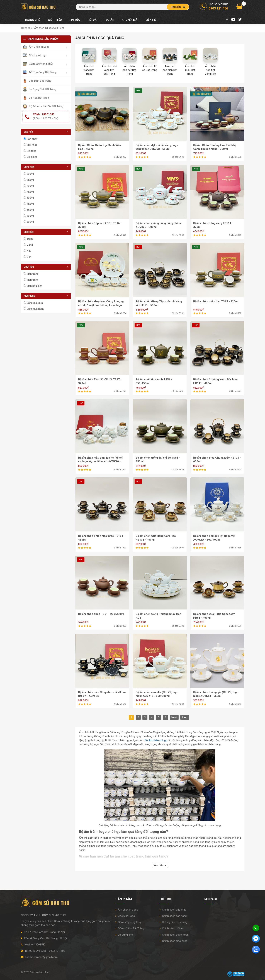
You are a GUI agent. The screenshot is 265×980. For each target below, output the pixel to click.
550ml (30, 204)
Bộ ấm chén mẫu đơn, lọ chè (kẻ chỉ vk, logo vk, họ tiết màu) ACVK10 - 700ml (101, 461)
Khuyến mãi (130, 20)
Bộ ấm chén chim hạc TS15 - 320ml (216, 301)
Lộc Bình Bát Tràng (40, 81)
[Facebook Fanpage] (227, 20)
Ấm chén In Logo (127, 910)
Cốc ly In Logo (125, 916)
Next (174, 717)
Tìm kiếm (178, 7)
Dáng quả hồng (35, 309)
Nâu (29, 251)
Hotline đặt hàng (214, 7)
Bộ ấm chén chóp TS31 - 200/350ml (101, 614)
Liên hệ (151, 20)
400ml (30, 186)
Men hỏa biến (35, 286)
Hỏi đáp (93, 20)
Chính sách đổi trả (172, 928)
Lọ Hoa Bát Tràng (39, 98)
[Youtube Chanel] (233, 20)
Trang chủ (32, 20)
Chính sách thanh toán (174, 935)
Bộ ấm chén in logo (156, 740)
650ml (30, 210)
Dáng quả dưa (35, 303)
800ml (30, 222)
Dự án (110, 20)
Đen (29, 257)
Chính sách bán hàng (173, 916)
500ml (30, 198)
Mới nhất (32, 145)
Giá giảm (32, 157)
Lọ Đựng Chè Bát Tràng (43, 89)
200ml (30, 174)
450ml (30, 192)
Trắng (30, 239)
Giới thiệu (55, 20)
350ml (30, 180)
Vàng (30, 245)
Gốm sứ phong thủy (128, 922)
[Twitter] (240, 20)
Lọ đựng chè (124, 935)
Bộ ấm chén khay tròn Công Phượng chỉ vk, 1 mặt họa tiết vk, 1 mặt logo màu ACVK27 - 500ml (101, 305)
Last (185, 717)
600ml (30, 216)
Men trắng (33, 274)
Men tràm (32, 280)
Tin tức (75, 20)
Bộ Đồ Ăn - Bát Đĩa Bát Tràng (46, 106)
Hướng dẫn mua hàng (173, 922)
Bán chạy (32, 139)
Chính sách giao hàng (173, 941)
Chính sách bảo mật (173, 910)
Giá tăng (31, 151)
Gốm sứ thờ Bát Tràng (130, 928)
